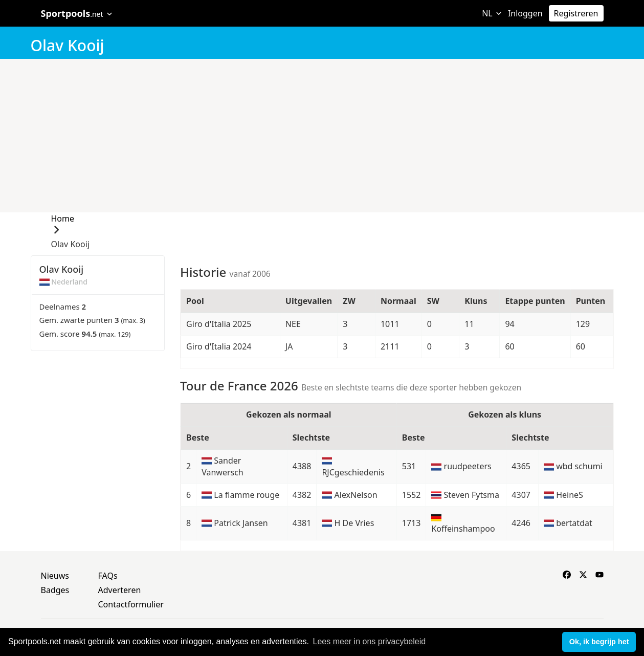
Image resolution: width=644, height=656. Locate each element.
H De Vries (354, 523)
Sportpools (77, 13)
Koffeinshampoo (463, 529)
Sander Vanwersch (223, 466)
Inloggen (525, 13)
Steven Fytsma (472, 495)
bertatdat (574, 523)
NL (492, 13)
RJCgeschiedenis (353, 472)
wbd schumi (579, 466)
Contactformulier (131, 604)
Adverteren (120, 590)
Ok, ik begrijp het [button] (599, 642)
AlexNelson (356, 495)
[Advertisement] (322, 136)
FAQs (108, 576)
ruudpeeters (468, 466)
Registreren (576, 13)
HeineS (570, 495)
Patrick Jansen (241, 523)
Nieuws (55, 576)
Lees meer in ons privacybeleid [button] (370, 641)
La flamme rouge (247, 495)
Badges (55, 590)
